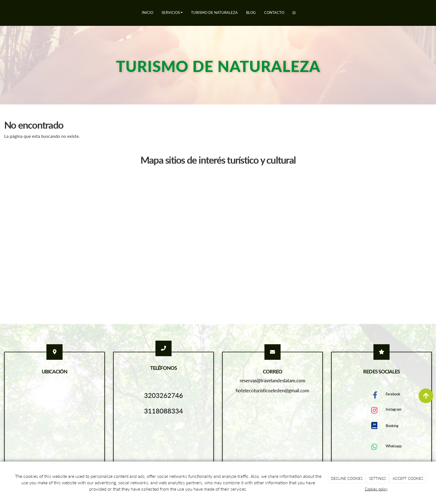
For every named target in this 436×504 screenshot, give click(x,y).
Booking (392, 426)
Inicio (148, 13)
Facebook (393, 394)
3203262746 (163, 395)
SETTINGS (377, 478)
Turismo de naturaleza (214, 13)
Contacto (274, 13)
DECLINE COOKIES (347, 478)
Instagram (394, 409)
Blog (251, 13)
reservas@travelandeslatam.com (272, 381)
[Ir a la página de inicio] (3, 13)
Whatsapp (394, 446)
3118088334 (163, 411)
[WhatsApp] (294, 13)
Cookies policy (376, 489)
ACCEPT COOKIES (408, 478)
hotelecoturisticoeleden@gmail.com (272, 391)
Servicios (172, 13)
